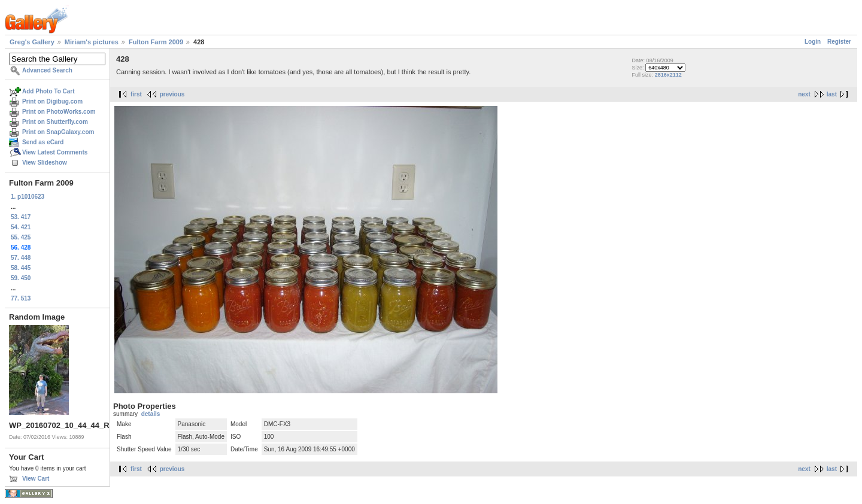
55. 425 (21, 237)
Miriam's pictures (92, 42)
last (832, 94)
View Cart (36, 479)
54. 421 (21, 227)
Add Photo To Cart (48, 91)
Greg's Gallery (32, 42)
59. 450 (21, 278)
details (151, 414)
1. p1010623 (28, 197)
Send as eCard (43, 142)
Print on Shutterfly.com (55, 122)
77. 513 (21, 298)
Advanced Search (47, 70)
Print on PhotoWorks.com (59, 112)
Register (839, 42)
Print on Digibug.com (52, 101)
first (136, 94)
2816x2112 (668, 75)
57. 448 (21, 258)
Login (813, 42)
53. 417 (21, 217)
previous (172, 94)
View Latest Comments (55, 152)
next (804, 94)
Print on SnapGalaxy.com (58, 132)
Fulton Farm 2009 (156, 42)
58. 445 (21, 268)
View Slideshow (45, 163)
